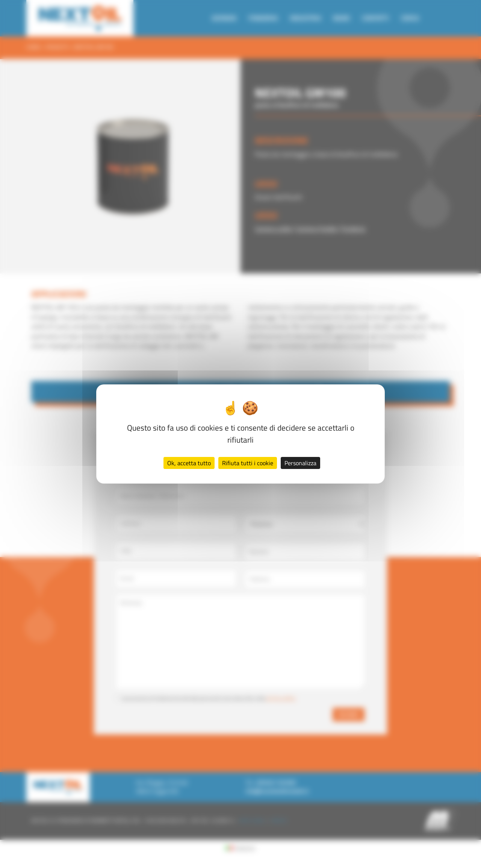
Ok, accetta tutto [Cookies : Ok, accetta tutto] (189, 463)
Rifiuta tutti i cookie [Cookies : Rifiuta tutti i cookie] (248, 463)
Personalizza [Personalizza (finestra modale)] (300, 463)
